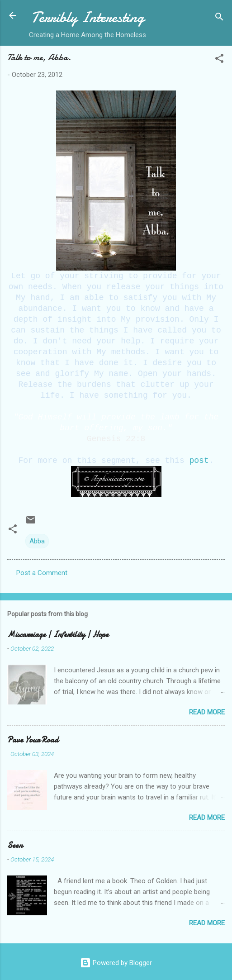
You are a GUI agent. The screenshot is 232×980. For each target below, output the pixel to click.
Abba (37, 541)
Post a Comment (42, 573)
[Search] (219, 18)
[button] (219, 60)
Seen (15, 845)
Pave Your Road (33, 740)
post (199, 461)
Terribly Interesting (88, 17)
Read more (207, 712)
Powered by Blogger (116, 963)
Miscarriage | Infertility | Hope (58, 635)
